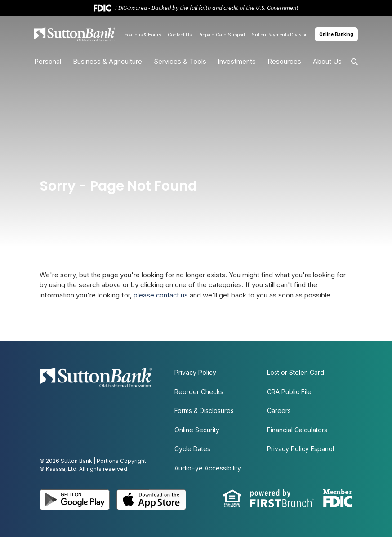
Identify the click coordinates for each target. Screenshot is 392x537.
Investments (237, 61)
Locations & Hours (142, 35)
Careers (279, 411)
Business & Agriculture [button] (107, 61)
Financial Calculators (297, 430)
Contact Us (180, 35)
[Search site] (350, 62)
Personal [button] (48, 61)
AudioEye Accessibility (208, 468)
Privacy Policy (195, 372)
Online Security (197, 430)
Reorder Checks (199, 392)
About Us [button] (327, 61)
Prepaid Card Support (222, 35)
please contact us (161, 295)
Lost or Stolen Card (296, 372)
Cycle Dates (192, 449)
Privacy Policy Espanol (301, 449)
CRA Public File (289, 392)
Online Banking (336, 34)
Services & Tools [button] (180, 61)
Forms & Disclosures (204, 411)
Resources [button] (284, 61)
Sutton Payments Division (280, 35)
